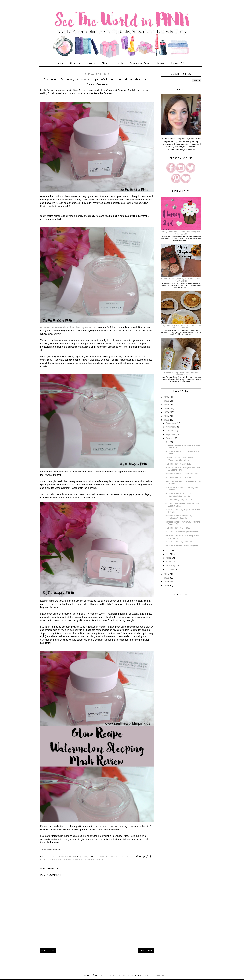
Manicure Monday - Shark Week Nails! (182, 474)
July (168, 442)
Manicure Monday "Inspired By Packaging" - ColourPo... (179, 517)
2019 (166, 416)
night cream (65, 859)
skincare (78, 859)
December (171, 423)
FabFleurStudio (155, 975)
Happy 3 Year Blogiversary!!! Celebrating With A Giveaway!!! (181, 280)
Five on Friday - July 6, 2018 (178, 528)
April (168, 558)
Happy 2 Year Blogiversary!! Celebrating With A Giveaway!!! (181, 233)
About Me (75, 63)
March (169, 562)
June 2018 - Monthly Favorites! (179, 542)
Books (161, 63)
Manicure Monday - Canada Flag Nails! (182, 545)
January (170, 569)
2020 (166, 412)
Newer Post (48, 951)
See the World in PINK (113, 975)
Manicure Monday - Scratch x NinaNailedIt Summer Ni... (178, 495)
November (171, 427)
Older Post (146, 951)
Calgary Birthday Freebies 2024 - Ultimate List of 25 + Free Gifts (181, 327)
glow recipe (119, 856)
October (170, 431)
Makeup (91, 63)
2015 (166, 582)
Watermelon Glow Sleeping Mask (73, 327)
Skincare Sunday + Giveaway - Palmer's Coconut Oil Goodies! (181, 374)
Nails (121, 63)
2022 (166, 405)
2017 (166, 574)
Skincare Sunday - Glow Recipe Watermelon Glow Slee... (179, 459)
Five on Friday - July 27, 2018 (178, 464)
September (171, 435)
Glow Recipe (47, 327)
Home (60, 63)
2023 (166, 401)
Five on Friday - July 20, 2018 (178, 478)
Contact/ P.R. (178, 63)
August (169, 438)
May (168, 554)
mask (53, 859)
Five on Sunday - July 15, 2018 (179, 500)
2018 (166, 420)
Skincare (106, 63)
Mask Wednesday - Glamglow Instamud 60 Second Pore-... (183, 469)
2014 (166, 585)
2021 (166, 408)
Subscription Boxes (140, 63)
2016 (166, 578)
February (170, 565)
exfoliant (104, 856)
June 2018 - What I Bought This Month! (182, 532)
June (168, 550)
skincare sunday (95, 859)
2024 (166, 397)
